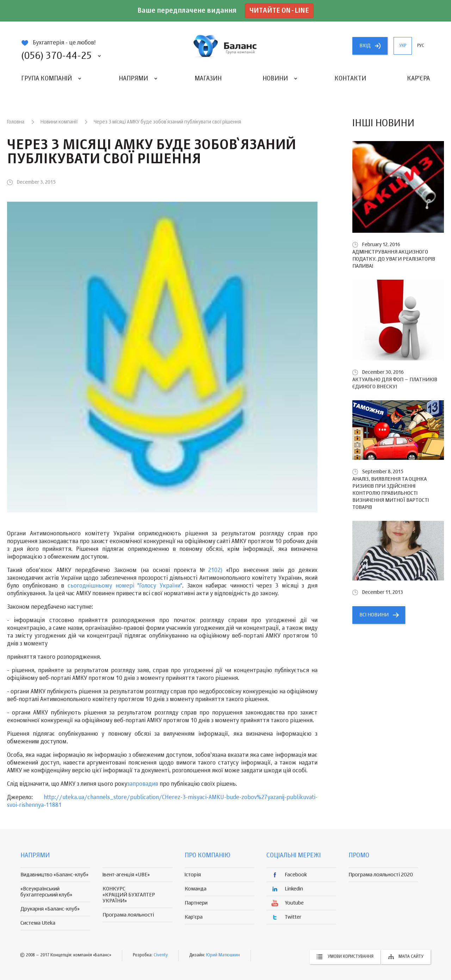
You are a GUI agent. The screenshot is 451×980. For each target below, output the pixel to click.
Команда (196, 889)
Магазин (208, 79)
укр (403, 46)
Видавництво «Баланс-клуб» (54, 875)
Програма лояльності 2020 (381, 875)
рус (421, 46)
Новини (275, 79)
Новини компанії (59, 122)
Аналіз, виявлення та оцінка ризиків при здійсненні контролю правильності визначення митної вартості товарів (391, 493)
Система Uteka (38, 923)
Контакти (350, 79)
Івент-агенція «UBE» (126, 875)
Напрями (133, 79)
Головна (16, 122)
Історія (193, 875)
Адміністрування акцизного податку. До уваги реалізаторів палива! (394, 259)
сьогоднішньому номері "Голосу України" (125, 586)
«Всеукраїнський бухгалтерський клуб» (46, 892)
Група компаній (47, 79)
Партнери (196, 903)
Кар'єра (418, 79)
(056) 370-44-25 (56, 56)
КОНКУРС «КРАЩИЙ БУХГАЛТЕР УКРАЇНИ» (129, 895)
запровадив (143, 784)
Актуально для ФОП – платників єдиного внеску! (395, 383)
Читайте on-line (279, 11)
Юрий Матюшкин (223, 955)
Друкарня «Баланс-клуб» (50, 909)
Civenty (161, 955)
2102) (217, 571)
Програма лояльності (128, 915)
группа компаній (225, 46)
